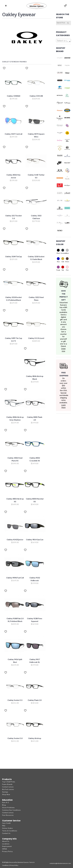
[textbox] (63, 41)
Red (63, 268)
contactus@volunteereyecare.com (60, 863)
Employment (7, 846)
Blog (4, 805)
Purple (58, 268)
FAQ (4, 826)
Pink (67, 268)
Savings (5, 792)
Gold (63, 259)
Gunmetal (63, 251)
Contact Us (6, 833)
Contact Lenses (8, 787)
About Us (6, 841)
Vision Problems (8, 808)
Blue (58, 259)
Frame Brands (7, 784)
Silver (67, 251)
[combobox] (63, 41)
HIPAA (5, 849)
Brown (67, 259)
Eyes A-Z (6, 802)
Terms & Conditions (10, 831)
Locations (6, 844)
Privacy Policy (7, 851)
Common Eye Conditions (11, 810)
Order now (63, 350)
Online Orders (8, 828)
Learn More (63, 406)
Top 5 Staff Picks (9, 782)
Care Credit (6, 823)
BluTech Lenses (8, 789)
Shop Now (6, 795)
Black (58, 251)
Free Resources (8, 815)
